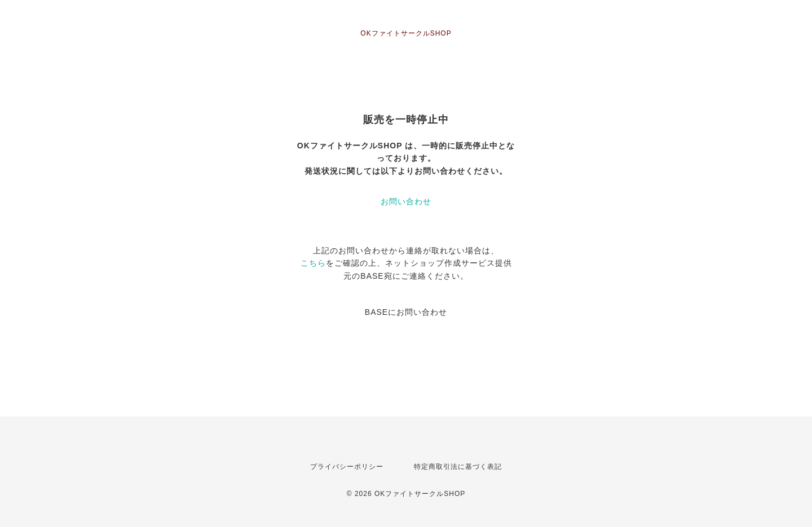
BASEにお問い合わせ (406, 312)
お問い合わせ (406, 201)
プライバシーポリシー (347, 467)
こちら (313, 263)
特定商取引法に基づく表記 (458, 467)
